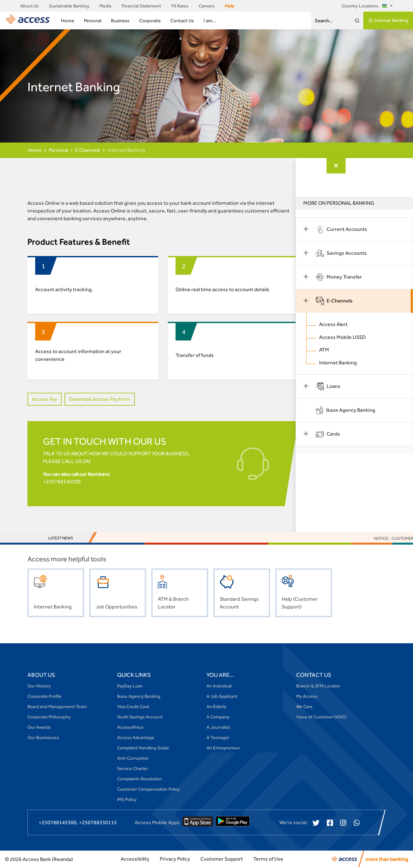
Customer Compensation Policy (148, 790)
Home (68, 20)
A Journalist (218, 728)
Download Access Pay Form (100, 399)
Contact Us (182, 20)
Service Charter (133, 769)
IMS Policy (127, 800)
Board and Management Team (57, 707)
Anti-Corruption (133, 759)
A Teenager (218, 738)
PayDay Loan (130, 686)
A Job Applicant (222, 697)
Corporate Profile (45, 697)
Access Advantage (136, 738)
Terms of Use (268, 859)
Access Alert (341, 324)
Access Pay (45, 399)
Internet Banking (388, 20)
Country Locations (365, 6)
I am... (210, 20)
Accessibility (135, 859)
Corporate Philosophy (49, 717)
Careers (207, 6)
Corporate (150, 20)
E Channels (88, 150)
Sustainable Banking (69, 6)
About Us (30, 6)
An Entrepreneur (223, 748)
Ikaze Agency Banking (139, 697)
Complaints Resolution (140, 779)
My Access (307, 697)
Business (120, 20)
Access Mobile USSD (350, 337)
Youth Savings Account (140, 717)
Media (105, 6)
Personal (93, 20)
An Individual (219, 686)
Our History (39, 686)
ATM (332, 350)
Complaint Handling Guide (143, 748)
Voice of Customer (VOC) (321, 717)
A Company (218, 717)
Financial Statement (141, 6)
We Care (304, 707)
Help (230, 6)
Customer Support (222, 859)
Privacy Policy (175, 859)
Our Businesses (43, 738)
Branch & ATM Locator (318, 686)
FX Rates (180, 6)
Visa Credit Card (133, 707)
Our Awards (39, 728)
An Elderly (217, 707)
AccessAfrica (130, 728)
